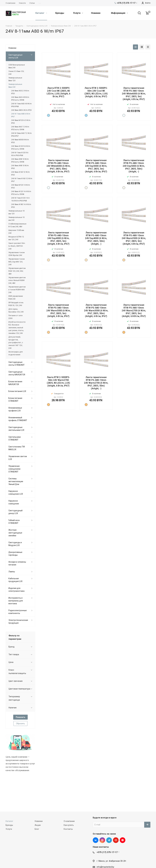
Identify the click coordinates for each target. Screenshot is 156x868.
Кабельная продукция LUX (15, 580)
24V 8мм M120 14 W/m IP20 (21, 186)
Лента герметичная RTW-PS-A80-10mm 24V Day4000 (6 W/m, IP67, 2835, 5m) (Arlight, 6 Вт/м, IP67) (58, 238)
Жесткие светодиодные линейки (15, 533)
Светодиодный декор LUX (15, 512)
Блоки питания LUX (17, 391)
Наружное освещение (14, 502)
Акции (38, 825)
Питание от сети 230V (15, 317)
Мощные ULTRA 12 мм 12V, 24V (16, 238)
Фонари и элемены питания (17, 563)
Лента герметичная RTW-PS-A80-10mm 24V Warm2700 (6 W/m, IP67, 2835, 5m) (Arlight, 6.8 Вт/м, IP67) (134, 311)
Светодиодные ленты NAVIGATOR (17, 373)
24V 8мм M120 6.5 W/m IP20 (21, 122)
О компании (69, 821)
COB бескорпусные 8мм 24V (17, 66)
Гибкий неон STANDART (14, 522)
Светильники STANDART (15, 438)
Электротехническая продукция (18, 622)
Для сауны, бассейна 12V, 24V (16, 310)
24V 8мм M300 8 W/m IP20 (20, 141)
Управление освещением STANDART (14, 469)
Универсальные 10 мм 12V (16, 212)
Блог (37, 829)
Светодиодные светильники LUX (16, 429)
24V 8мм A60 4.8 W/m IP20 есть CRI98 (20, 99)
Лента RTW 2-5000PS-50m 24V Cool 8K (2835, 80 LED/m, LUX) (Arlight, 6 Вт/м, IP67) (96, 92)
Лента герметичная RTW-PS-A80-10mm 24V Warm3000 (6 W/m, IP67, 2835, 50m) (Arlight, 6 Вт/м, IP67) (96, 311)
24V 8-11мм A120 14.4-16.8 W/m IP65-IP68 (21, 199)
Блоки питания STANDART (15, 400)
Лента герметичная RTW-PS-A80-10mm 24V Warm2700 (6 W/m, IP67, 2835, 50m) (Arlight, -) (96, 383)
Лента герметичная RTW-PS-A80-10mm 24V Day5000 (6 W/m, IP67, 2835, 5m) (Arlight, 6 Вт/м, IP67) (96, 166)
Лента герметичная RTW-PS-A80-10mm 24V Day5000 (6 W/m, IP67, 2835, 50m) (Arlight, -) (134, 166)
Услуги (78, 13)
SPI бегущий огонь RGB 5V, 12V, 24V (16, 304)
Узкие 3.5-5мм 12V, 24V (16, 73)
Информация (119, 13)
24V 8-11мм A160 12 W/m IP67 (22, 180)
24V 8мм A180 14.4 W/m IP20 (21, 206)
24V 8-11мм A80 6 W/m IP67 (21, 115)
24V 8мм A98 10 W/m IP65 (20, 167)
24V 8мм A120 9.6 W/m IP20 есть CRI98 (21, 148)
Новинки (96, 13)
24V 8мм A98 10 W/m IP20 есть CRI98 (20, 160)
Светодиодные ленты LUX (15, 56)
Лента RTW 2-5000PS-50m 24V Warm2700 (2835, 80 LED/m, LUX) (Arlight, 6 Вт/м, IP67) (58, 381)
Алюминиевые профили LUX (15, 409)
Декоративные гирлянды (15, 554)
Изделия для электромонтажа (16, 590)
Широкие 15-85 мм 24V (16, 232)
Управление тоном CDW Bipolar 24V (17, 254)
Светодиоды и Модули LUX (15, 544)
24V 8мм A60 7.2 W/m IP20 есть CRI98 (20, 128)
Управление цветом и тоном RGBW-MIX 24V (17, 290)
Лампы (12, 572)
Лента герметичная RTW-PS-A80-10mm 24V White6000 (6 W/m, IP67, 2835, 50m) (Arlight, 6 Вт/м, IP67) (58, 166)
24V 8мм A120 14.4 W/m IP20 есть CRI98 (21, 193)
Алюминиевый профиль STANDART (18, 419)
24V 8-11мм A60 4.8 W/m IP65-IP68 (21, 105)
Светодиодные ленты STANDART (17, 364)
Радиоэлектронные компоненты (18, 612)
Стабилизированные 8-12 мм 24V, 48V (17, 225)
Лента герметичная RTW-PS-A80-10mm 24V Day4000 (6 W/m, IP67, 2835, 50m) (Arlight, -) (96, 238)
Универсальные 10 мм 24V (16, 219)
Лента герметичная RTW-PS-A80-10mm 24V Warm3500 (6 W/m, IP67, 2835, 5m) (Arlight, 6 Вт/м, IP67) (134, 238)
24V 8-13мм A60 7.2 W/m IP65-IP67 (21, 135)
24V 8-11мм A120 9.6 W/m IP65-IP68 (20, 154)
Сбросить (20, 724)
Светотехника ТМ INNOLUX (17, 448)
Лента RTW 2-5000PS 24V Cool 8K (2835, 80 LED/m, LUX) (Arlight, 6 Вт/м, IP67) (58, 92)
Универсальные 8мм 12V (15, 79)
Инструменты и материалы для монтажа (16, 601)
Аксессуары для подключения (16, 353)
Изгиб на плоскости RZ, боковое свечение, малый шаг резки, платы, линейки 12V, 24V (17, 328)
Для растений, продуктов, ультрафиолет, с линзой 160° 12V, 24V (16, 342)
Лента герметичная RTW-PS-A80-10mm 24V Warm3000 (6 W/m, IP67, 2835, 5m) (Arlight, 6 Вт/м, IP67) (58, 311)
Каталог (41, 13)
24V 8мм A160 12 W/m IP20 (20, 173)
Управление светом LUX (18, 458)
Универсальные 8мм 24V (15, 86)
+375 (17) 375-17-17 (107, 852)
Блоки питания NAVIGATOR (15, 383)
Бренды (60, 13)
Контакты (68, 829)
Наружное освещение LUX (16, 493)
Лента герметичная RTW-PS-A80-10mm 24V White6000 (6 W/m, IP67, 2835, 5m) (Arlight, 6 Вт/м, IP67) (134, 94)
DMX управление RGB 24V (16, 297)
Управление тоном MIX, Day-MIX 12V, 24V (17, 262)
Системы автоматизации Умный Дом (16, 481)
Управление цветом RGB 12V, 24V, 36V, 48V (17, 271)
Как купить (69, 825)
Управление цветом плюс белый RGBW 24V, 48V (17, 280)
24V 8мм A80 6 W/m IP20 (21, 110)
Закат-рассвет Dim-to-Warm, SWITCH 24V (17, 246)
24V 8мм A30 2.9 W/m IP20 (20, 92)
